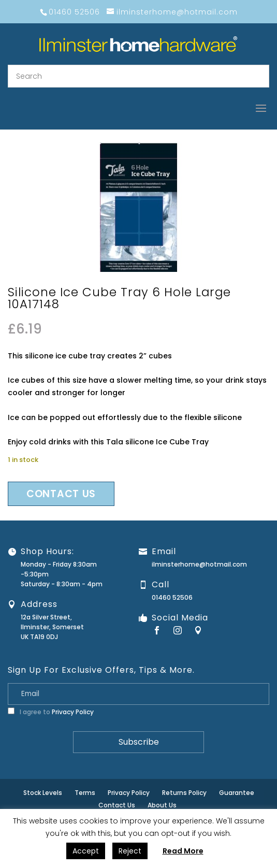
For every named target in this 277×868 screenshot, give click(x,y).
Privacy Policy (73, 712)
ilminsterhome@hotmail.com (199, 564)
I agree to (51, 712)
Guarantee (237, 793)
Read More (183, 851)
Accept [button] (86, 851)
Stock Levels (43, 793)
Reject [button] (130, 851)
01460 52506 (172, 597)
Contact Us (117, 805)
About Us (162, 805)
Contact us (61, 494)
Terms (85, 793)
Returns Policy (184, 793)
